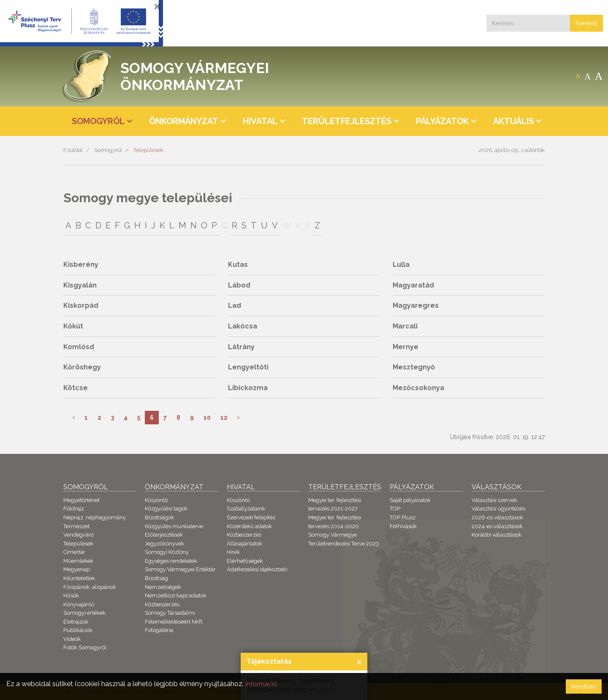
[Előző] (74, 418)
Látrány (241, 347)
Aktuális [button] (513, 121)
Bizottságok (159, 517)
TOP (395, 509)
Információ (262, 684)
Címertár (74, 552)
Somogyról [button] (98, 121)
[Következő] (238, 418)
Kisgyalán (80, 285)
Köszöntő (156, 500)
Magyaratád (413, 285)
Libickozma (248, 388)
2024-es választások (497, 526)
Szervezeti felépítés (251, 517)
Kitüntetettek (79, 578)
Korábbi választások (497, 535)
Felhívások (403, 526)
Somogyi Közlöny (167, 552)
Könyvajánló (79, 604)
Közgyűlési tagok (166, 509)
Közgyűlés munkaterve (174, 526)
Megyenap (77, 569)
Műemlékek (78, 561)
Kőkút (73, 326)
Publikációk (78, 630)
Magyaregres (416, 305)
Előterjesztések (164, 535)
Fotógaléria (159, 630)
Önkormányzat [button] (184, 121)
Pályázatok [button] (442, 121)
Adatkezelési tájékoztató (257, 569)
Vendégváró (79, 535)
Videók (72, 639)
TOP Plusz (403, 517)
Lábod (239, 285)
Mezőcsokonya (418, 388)
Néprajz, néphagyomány (95, 517)
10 (207, 418)
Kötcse (76, 388)
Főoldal (73, 150)
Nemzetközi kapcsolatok (176, 596)
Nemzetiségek (163, 587)
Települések (148, 150)
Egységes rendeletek (171, 561)
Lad (235, 305)
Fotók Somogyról (85, 647)
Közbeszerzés (162, 604)
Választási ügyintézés (498, 509)
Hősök (71, 596)
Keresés (586, 23)
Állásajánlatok (244, 544)
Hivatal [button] (260, 121)
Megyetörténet (81, 500)
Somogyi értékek (84, 613)
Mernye (406, 347)
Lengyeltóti (248, 367)
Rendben (584, 686)
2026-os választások (497, 517)
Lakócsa (243, 326)
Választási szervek (494, 500)
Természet (76, 526)
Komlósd (79, 347)
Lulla (401, 265)
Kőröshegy (82, 367)
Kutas (238, 265)
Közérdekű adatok (249, 526)
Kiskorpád (81, 305)
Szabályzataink (246, 509)
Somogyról (108, 150)
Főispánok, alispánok (90, 587)
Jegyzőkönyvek (164, 544)
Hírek (233, 552)
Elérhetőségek (245, 561)
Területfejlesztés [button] (347, 121)
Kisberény (81, 265)
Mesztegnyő (414, 367)
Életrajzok (76, 622)
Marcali (405, 326)
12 (224, 418)
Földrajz (74, 509)
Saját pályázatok (410, 500)
